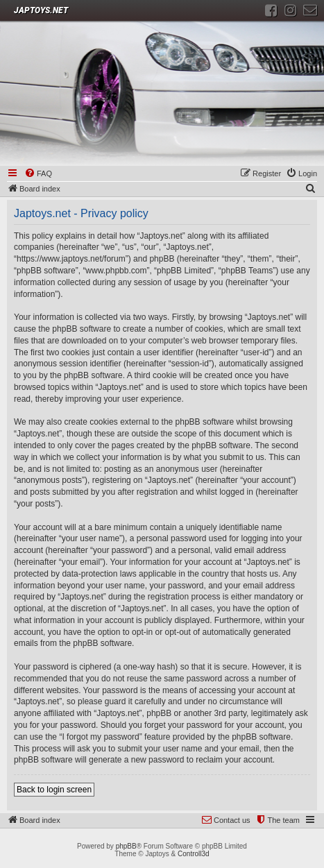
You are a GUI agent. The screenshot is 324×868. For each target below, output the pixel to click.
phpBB (126, 846)
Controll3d (194, 854)
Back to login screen (54, 790)
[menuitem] (38, 174)
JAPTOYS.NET (41, 10)
